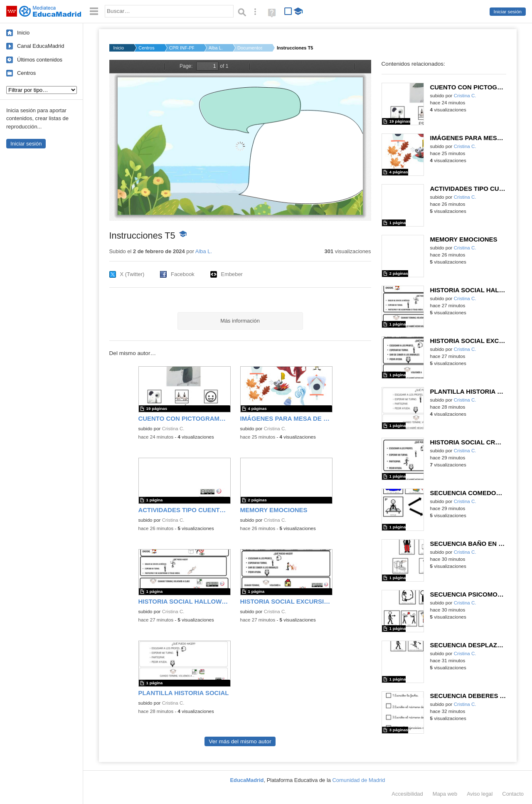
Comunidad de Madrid (359, 780)
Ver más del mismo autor (240, 741)
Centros (26, 73)
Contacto (513, 794)
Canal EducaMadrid (41, 46)
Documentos (250, 48)
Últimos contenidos (40, 60)
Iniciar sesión (508, 12)
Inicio (23, 33)
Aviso (480, 794)
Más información (240, 321)
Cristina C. (173, 429)
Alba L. (216, 48)
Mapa (445, 794)
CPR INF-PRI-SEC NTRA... (182, 48)
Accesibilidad (407, 794)
